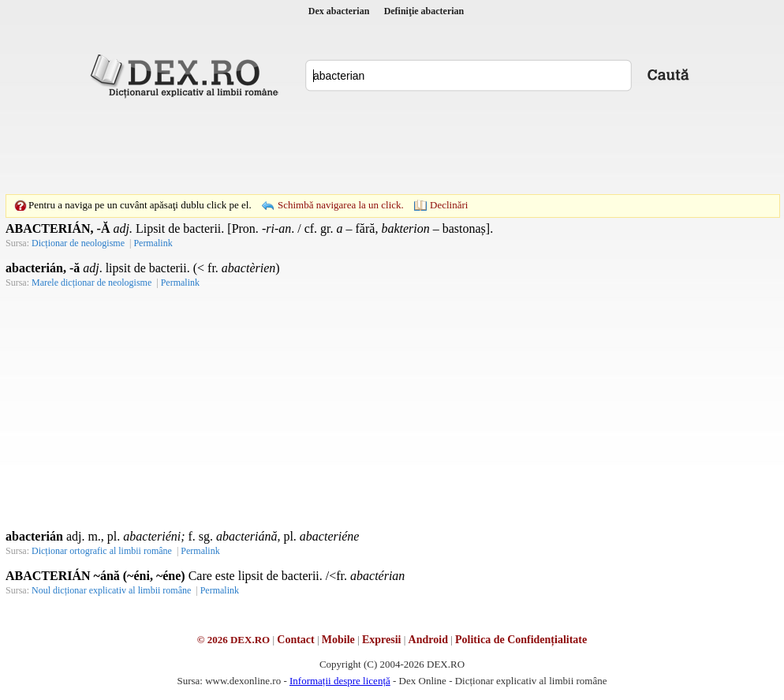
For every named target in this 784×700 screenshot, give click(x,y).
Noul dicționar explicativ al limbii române (111, 590)
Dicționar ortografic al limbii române (102, 551)
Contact (295, 640)
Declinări (449, 205)
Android (428, 640)
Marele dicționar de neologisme (91, 283)
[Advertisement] (392, 146)
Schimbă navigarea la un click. (341, 205)
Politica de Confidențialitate (521, 640)
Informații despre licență (340, 681)
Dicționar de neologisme (78, 243)
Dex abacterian (339, 11)
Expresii (382, 640)
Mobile (338, 640)
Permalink (153, 243)
